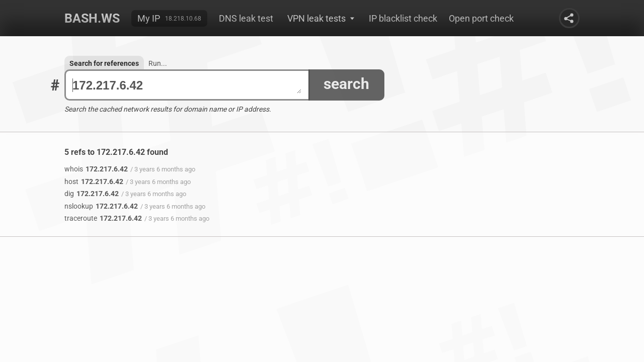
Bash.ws (92, 18)
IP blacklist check (403, 18)
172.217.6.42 (187, 85)
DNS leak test (246, 18)
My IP (149, 18)
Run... (158, 63)
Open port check (481, 18)
